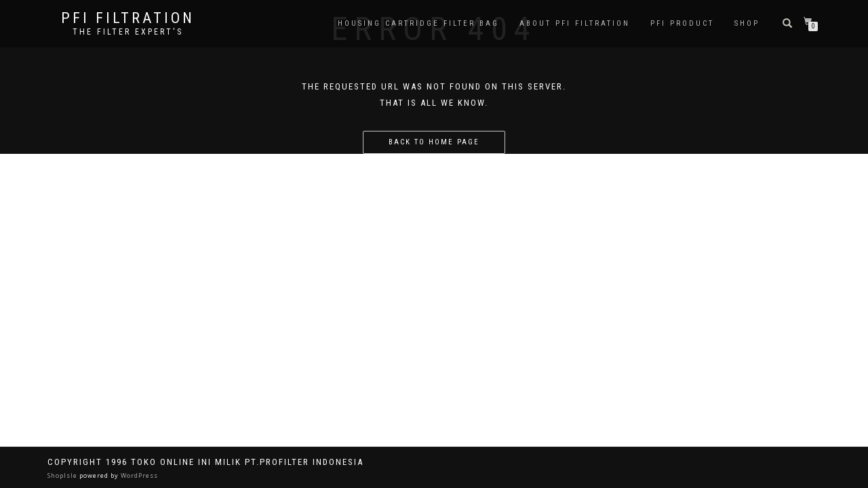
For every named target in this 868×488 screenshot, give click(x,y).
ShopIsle (63, 475)
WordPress (138, 475)
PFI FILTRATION (128, 18)
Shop (747, 23)
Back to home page (434, 142)
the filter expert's (128, 32)
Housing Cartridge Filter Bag (418, 23)
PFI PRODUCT (682, 23)
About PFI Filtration (575, 23)
